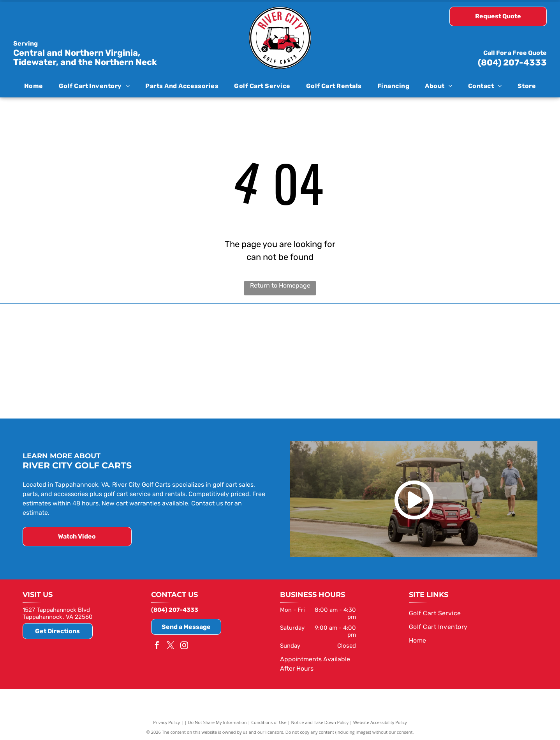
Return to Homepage (280, 285)
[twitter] (171, 646)
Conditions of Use (269, 721)
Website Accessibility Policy (380, 721)
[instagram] (184, 646)
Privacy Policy (166, 721)
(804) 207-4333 (512, 63)
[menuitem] (34, 86)
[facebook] (157, 646)
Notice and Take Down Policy (320, 721)
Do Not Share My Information (217, 721)
